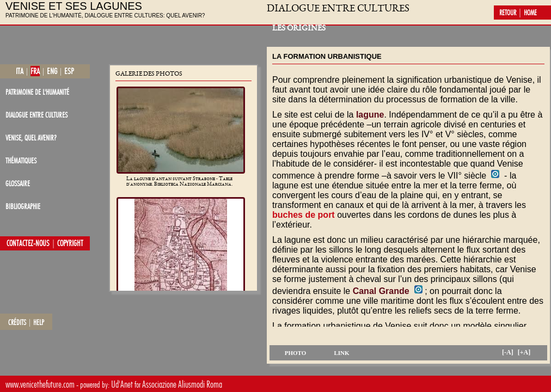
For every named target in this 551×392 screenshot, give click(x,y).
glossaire (18, 183)
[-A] (508, 352)
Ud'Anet (122, 384)
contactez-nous (28, 243)
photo (296, 353)
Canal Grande (381, 291)
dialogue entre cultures (36, 115)
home (530, 13)
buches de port (304, 215)
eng (52, 71)
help (39, 322)
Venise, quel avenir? (31, 137)
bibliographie (23, 206)
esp (69, 71)
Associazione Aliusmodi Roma (182, 384)
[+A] (524, 352)
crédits (17, 322)
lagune (370, 115)
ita (20, 71)
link (341, 353)
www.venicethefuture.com (40, 384)
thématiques (21, 160)
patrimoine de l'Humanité (37, 92)
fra (35, 71)
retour (508, 13)
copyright (70, 243)
